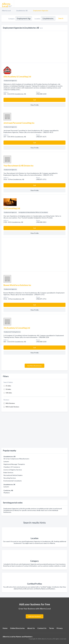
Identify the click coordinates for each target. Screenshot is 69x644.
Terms (52, 628)
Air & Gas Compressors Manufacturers (16, 459)
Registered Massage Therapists (14, 464)
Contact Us (42, 628)
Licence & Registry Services (13, 470)
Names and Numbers (24, 637)
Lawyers (6, 461)
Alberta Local (6, 11)
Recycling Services (10, 478)
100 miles (9, 393)
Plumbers (7, 493)
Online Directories (17, 628)
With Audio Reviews (12, 407)
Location (37, 19)
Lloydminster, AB (22, 11)
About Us (31, 628)
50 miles (8, 389)
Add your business (35, 616)
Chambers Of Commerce (12, 467)
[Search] (60, 18)
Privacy (60, 628)
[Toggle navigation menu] (66, 4)
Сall (34, 100)
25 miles (8, 386)
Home (5, 628)
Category (11, 19)
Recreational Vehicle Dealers (13, 475)
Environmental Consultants (13, 481)
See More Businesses (34, 366)
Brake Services (8, 472)
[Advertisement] (34, 430)
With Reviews (10, 403)
